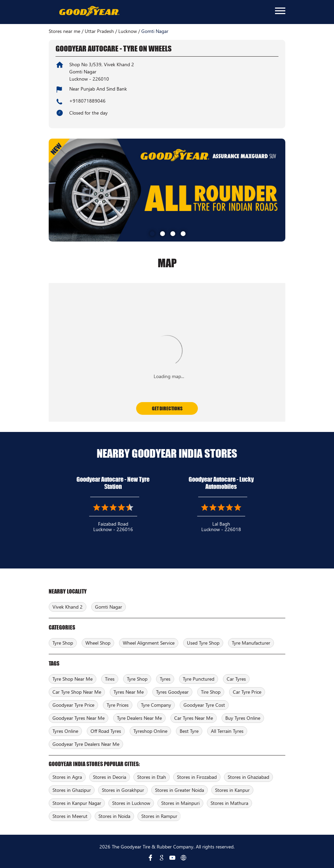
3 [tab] (172, 233)
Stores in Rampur (159, 816)
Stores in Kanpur (232, 790)
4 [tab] (182, 233)
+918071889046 (87, 101)
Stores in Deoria (110, 777)
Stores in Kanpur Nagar (77, 803)
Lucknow (128, 31)
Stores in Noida (114, 816)
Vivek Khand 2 (68, 607)
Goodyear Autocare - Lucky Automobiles (221, 483)
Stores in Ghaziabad (248, 777)
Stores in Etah (152, 777)
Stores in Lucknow (131, 803)
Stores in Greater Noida (180, 790)
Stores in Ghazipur (72, 790)
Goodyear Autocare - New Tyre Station (113, 483)
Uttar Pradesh (99, 31)
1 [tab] (152, 233)
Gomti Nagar (109, 607)
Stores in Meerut (70, 816)
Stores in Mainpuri (180, 803)
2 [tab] (162, 233)
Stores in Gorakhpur (123, 790)
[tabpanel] (167, 190)
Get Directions (167, 408)
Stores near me (64, 31)
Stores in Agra (67, 777)
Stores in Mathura (229, 803)
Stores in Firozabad (197, 777)
